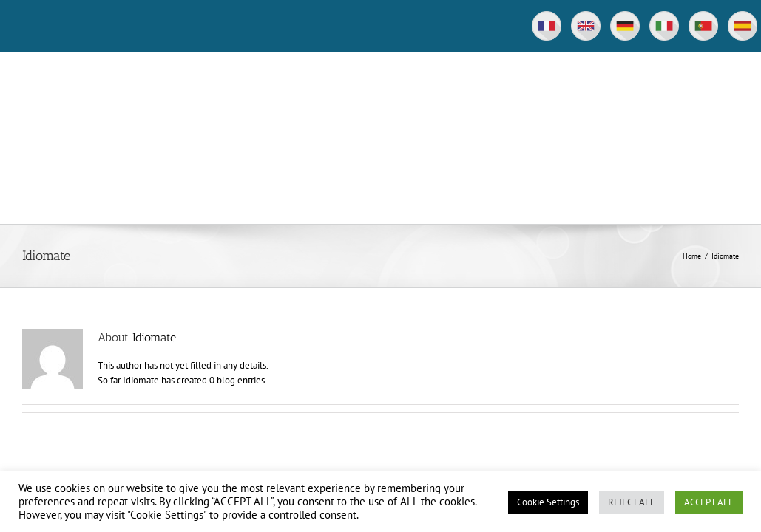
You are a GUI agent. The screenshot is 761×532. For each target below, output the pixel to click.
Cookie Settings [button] (548, 502)
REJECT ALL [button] (632, 502)
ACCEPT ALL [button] (709, 502)
